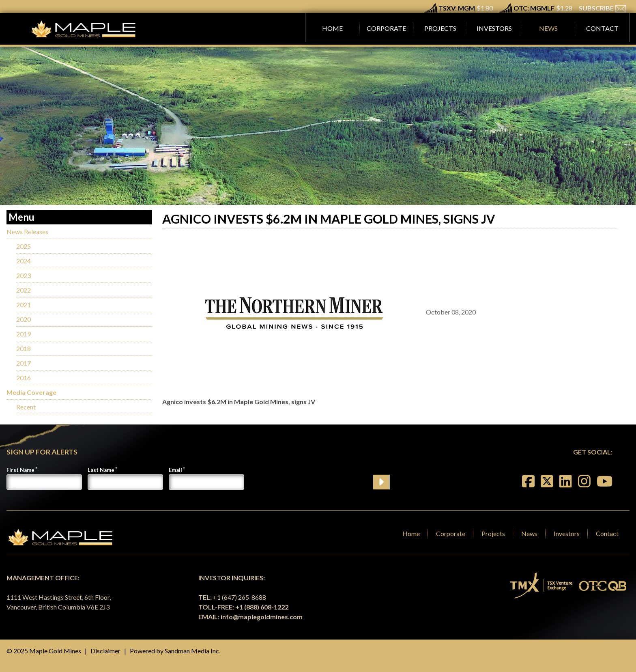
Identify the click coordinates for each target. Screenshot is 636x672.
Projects (493, 533)
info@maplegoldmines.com (262, 617)
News (529, 533)
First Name (20, 470)
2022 (24, 290)
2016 (24, 378)
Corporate (451, 533)
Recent (26, 407)
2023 (24, 275)
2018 (24, 348)
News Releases (27, 232)
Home (411, 533)
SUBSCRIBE (603, 8)
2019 (24, 334)
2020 (24, 319)
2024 (24, 261)
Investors (567, 533)
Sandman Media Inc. (192, 651)
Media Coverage (31, 392)
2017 (24, 363)
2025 (24, 246)
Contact (607, 533)
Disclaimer (105, 651)
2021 (24, 305)
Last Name (101, 470)
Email (175, 470)
